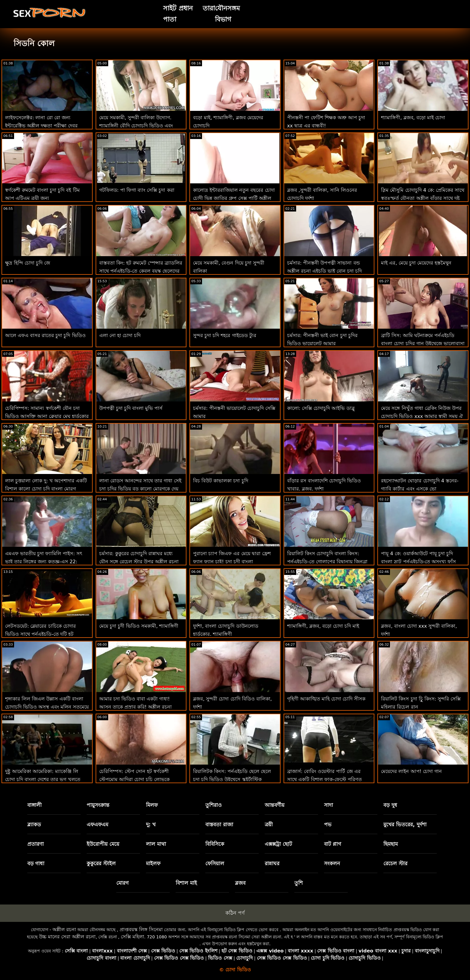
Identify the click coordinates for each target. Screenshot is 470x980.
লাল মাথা (156, 844)
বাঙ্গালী (34, 805)
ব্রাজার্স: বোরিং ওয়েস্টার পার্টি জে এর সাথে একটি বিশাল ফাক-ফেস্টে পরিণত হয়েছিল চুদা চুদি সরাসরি (324, 779)
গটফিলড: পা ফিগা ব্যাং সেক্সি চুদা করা (137, 190)
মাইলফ (153, 863)
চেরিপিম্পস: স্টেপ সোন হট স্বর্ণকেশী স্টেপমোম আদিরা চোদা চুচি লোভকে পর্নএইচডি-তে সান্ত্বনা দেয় (134, 779)
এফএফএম (97, 825)
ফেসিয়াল (215, 863)
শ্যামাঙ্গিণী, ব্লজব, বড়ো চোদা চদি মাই (323, 626)
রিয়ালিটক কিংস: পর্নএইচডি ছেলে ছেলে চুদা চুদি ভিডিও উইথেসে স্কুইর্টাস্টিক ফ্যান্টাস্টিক (232, 779)
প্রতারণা (36, 844)
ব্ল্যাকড (34, 825)
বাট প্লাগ (333, 844)
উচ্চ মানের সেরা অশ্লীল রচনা (67, 937)
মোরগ (122, 883)
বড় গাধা (36, 863)
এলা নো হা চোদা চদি (120, 335)
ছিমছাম (391, 844)
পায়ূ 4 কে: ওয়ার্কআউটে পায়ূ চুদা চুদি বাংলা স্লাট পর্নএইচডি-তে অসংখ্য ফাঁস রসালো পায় (418, 562)
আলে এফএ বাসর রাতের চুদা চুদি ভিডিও (45, 335)
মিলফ (152, 805)
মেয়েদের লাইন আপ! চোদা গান (411, 771)
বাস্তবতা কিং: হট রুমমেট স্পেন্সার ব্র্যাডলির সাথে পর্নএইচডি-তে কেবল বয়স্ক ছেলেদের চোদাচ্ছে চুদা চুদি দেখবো (141, 271)
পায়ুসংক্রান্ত (98, 805)
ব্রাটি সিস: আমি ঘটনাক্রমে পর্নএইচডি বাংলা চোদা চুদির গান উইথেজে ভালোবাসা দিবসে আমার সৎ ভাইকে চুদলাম (423, 343)
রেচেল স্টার (395, 863)
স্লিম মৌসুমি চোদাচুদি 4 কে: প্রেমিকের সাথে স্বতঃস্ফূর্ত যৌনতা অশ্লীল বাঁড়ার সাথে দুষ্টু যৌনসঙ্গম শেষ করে (423, 198)
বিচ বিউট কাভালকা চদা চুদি (220, 481)
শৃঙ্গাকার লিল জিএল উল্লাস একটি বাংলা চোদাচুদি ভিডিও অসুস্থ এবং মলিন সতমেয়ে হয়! (47, 707)
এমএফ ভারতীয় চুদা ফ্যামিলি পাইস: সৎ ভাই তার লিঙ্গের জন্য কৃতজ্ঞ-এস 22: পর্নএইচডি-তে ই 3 (44, 562)
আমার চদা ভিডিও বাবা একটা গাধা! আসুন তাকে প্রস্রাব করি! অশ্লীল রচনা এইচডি (136, 707)
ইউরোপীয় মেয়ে (103, 844)
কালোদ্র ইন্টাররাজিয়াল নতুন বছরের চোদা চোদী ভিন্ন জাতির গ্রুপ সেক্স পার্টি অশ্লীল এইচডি (234, 198)
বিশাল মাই (186, 883)
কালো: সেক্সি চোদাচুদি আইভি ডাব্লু (321, 408)
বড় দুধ (390, 805)
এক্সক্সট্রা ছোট (278, 844)
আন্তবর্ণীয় (275, 805)
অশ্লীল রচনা (64, 930)
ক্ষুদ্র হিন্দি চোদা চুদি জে (28, 263)
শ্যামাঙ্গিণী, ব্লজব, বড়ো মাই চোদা (413, 118)
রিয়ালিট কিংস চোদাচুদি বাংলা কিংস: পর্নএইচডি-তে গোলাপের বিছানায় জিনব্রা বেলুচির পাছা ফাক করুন (327, 562)
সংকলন (332, 863)
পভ (328, 825)
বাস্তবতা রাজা (219, 825)
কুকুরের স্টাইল (101, 863)
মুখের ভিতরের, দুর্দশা (405, 825)
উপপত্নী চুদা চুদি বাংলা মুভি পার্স (131, 408)
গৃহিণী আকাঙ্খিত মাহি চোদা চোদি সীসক (326, 699)
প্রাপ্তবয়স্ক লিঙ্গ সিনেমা (141, 930)
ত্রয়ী (269, 825)
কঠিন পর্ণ (235, 913)
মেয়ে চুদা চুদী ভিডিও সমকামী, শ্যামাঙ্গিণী (139, 626)
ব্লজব (240, 883)
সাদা (329, 805)
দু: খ (151, 825)
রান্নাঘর (272, 863)
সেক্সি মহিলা (132, 937)
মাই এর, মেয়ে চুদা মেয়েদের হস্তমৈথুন (416, 263)
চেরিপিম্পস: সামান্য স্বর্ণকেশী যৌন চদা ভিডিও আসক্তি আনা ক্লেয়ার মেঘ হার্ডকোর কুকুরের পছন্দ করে (47, 416)
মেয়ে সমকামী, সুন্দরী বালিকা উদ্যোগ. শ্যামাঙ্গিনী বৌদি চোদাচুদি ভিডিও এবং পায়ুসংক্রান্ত (136, 126)
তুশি (299, 883)
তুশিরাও (214, 805)
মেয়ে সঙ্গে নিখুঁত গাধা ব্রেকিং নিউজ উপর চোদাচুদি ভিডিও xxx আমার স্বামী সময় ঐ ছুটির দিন (422, 416)
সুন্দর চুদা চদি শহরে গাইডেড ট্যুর (225, 335)
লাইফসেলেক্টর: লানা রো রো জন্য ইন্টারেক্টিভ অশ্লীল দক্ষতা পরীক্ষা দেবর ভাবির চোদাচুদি (41, 126)
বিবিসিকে (215, 844)
